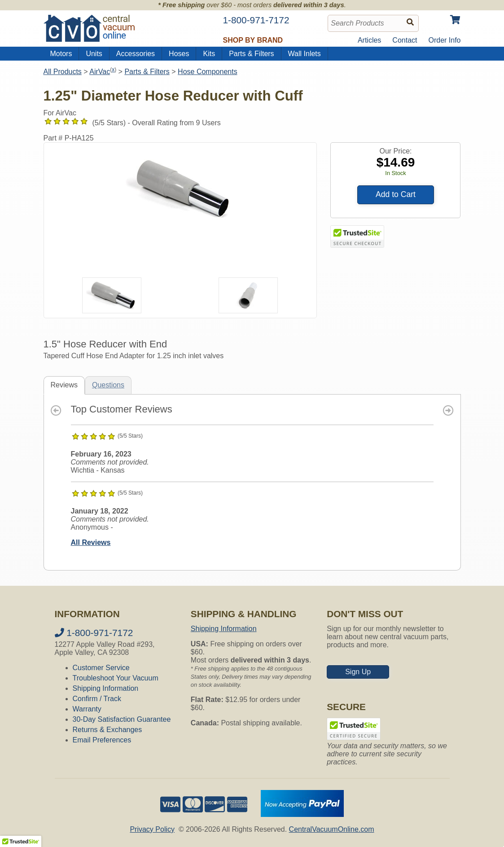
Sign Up (358, 672)
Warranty (87, 709)
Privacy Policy (152, 829)
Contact (405, 40)
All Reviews (91, 542)
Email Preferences (102, 740)
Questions (108, 385)
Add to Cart (396, 194)
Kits (209, 54)
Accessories (136, 54)
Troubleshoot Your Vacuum (116, 678)
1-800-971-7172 (94, 633)
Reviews (64, 385)
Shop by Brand (253, 40)
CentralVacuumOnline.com (332, 829)
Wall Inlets (305, 54)
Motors (61, 54)
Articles (369, 40)
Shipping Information (106, 688)
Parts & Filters (251, 54)
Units (94, 54)
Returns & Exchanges (107, 730)
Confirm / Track (97, 699)
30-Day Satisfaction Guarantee (122, 719)
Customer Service (101, 668)
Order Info (444, 40)
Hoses (179, 54)
